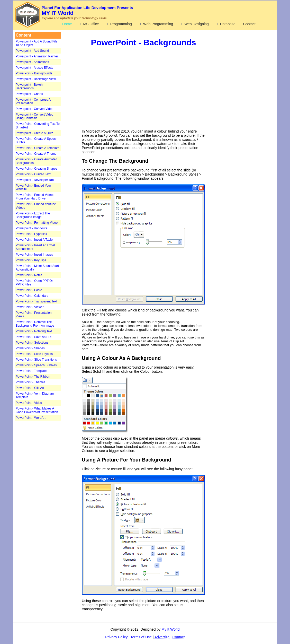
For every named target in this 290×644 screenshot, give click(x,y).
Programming (121, 24)
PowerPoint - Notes (29, 275)
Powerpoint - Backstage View (36, 79)
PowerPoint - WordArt (31, 418)
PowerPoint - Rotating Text (34, 331)
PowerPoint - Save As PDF (34, 337)
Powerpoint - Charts (29, 94)
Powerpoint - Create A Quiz (34, 133)
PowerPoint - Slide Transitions (36, 360)
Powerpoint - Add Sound (32, 51)
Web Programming (158, 24)
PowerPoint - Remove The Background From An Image (35, 324)
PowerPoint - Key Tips (31, 260)
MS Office (91, 24)
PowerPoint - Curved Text (33, 174)
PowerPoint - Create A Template (38, 148)
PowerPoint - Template (31, 371)
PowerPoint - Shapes (30, 348)
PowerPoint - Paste (29, 290)
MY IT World (87, 11)
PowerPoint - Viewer (30, 307)
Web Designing (197, 24)
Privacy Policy (116, 637)
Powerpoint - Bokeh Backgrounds (29, 86)
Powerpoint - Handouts (31, 228)
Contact (249, 24)
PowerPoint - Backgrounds (34, 73)
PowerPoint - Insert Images (34, 255)
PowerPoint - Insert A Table (34, 240)
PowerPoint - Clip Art (30, 388)
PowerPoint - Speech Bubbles (36, 365)
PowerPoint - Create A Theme (36, 154)
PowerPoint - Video (29, 403)
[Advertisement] (47, 502)
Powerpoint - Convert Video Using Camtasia (35, 116)
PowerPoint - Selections (32, 343)
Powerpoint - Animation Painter (37, 56)
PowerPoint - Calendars (32, 296)
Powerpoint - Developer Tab (35, 180)
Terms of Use (141, 637)
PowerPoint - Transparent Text (36, 301)
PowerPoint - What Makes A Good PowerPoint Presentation (37, 410)
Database (228, 24)
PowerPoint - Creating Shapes (36, 169)
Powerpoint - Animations (32, 62)
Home (67, 24)
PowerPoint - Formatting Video (37, 223)
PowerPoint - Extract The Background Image (33, 215)
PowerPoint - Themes (30, 382)
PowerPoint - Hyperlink (31, 234)
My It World (171, 629)
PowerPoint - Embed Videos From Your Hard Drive (35, 197)
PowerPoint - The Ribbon (33, 377)
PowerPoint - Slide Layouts (34, 354)
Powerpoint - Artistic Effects (34, 68)
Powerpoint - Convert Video (35, 109)
